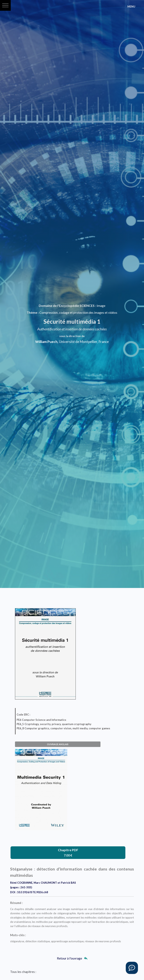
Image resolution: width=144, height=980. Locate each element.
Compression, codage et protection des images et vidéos (78, 312)
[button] (5, 5)
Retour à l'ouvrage (72, 958)
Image (101, 306)
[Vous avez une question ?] (132, 968)
